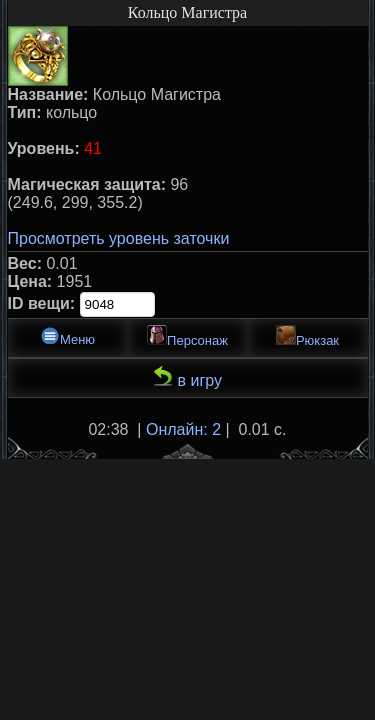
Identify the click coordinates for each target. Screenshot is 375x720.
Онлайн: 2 (183, 429)
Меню (67, 336)
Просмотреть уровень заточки (119, 238)
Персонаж (187, 336)
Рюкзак (307, 336)
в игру (187, 377)
